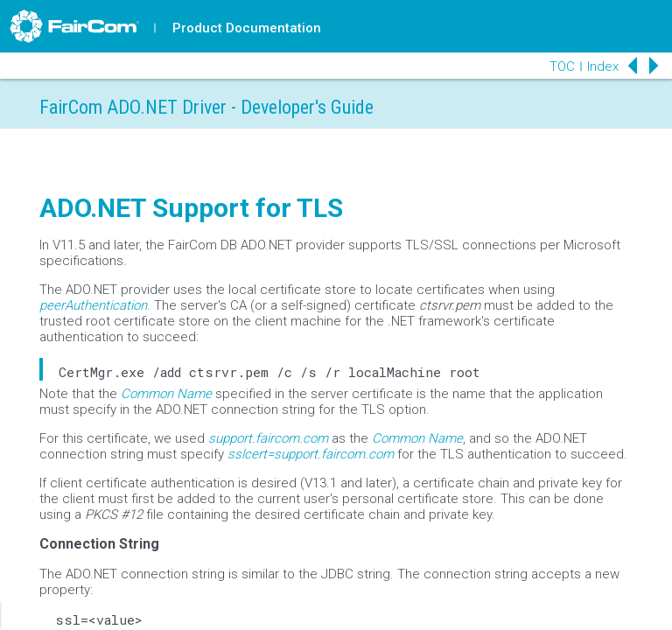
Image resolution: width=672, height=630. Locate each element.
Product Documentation (247, 28)
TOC (562, 66)
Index (603, 66)
